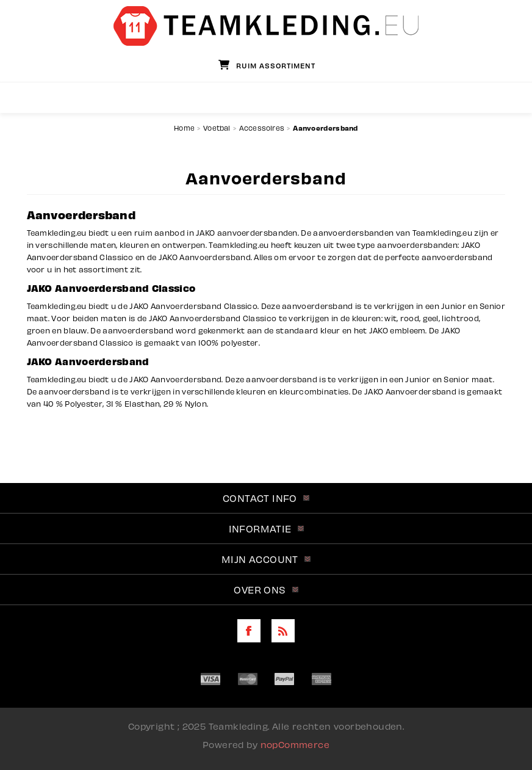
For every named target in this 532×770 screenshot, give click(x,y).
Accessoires (262, 128)
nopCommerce (295, 744)
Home (184, 128)
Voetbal (217, 128)
